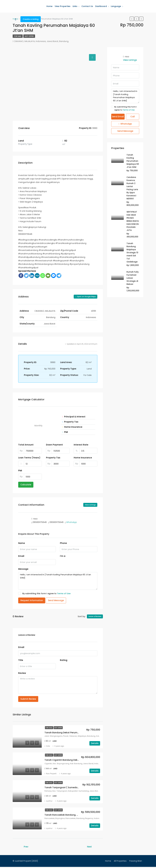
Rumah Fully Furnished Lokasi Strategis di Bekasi (133, 278)
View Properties (62, 6)
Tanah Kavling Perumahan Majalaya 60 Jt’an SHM (133, 161)
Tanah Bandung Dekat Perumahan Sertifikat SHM (72, 733)
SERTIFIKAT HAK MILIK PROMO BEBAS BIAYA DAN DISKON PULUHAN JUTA (133, 221)
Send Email (118, 117)
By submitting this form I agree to (44, 593)
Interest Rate (81, 445)
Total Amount (26, 445)
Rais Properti (51, 774)
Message (23, 569)
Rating (64, 660)
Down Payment (54, 445)
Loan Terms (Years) (29, 458)
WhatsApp (72, 522)
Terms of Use (64, 593)
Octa (48, 746)
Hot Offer (29, 36)
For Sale (18, 36)
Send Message (56, 600)
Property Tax (53, 458)
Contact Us (87, 6)
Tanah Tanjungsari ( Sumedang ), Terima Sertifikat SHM (76, 787)
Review (22, 673)
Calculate (26, 485)
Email (21, 556)
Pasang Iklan (136, 861)
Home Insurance (83, 458)
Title (21, 660)
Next (89, 847)
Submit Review (28, 699)
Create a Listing (31, 19)
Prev (26, 847)
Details (95, 743)
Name (22, 543)
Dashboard (101, 6)
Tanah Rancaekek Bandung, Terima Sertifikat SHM (73, 815)
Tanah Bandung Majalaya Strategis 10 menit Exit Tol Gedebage (132, 253)
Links (75, 6)
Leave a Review (95, 616)
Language (116, 6)
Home (49, 6)
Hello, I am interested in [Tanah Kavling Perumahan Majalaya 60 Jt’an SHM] (58, 581)
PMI (20, 471)
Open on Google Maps (86, 297)
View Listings (90, 505)
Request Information (32, 600)
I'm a (63, 556)
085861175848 (40, 522)
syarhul (49, 801)
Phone (63, 543)
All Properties (120, 861)
